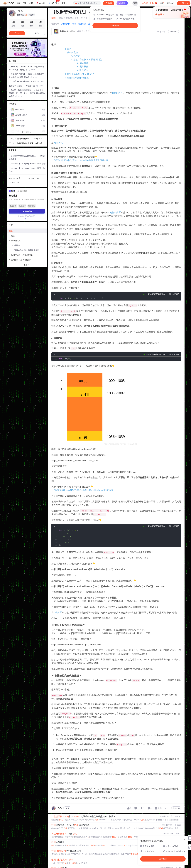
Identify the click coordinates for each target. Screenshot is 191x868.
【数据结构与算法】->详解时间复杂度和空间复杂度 (30, 139)
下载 (25, 3)
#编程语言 (82, 24)
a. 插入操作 (83, 63)
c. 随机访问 (83, 70)
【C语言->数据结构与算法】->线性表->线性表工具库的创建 (80, 160)
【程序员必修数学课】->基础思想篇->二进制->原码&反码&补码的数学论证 (30, 144)
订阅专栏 (174, 32)
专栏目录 (176, 792)
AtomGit (41, 3)
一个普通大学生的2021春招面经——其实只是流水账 (27, 157)
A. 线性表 (75, 56)
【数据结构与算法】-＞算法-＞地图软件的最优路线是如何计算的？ (26, 76)
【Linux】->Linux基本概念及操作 (26, 81)
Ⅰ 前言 (68, 49)
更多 (65, 3)
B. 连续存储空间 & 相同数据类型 (86, 59)
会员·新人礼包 (149, 3)
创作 (184, 3)
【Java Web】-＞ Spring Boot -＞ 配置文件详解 (27, 170)
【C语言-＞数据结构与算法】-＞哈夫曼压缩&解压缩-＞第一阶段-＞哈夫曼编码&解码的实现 (27, 93)
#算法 (74, 24)
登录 (135, 3)
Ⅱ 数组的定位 (71, 52)
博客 (18, 3)
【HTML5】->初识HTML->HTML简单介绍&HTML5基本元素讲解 (26, 68)
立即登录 (115, 26)
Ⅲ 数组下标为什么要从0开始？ (79, 74)
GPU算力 (54, 2)
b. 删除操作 (83, 67)
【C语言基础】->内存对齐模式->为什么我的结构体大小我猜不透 (82, 479)
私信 (37, 33)
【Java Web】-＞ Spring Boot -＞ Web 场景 (27, 164)
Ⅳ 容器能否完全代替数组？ (78, 78)
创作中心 (170, 3)
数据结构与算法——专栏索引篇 (26, 86)
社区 (31, 3)
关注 (67, 792)
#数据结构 (66, 24)
